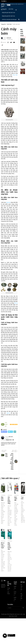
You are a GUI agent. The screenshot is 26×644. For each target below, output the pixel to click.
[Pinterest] (11, 440)
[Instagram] (12, 440)
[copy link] (2, 45)
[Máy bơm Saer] (3, 488)
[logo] (6, 7)
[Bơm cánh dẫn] (16, 488)
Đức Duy (9, 38)
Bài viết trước (4, 451)
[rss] (6, 1)
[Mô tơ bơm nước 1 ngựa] (3, 534)
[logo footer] (3, 581)
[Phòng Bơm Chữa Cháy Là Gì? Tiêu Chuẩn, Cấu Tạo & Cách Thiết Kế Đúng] (23, 71)
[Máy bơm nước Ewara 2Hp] (10, 534)
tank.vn (8, 413)
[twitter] (3, 1)
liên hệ (16, 303)
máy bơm (15, 75)
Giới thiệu (8, 593)
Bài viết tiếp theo (15, 451)
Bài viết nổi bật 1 (21, 588)
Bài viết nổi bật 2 (21, 597)
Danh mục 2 (15, 594)
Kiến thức (11, 9)
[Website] (8, 440)
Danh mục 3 (15, 599)
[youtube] (4, 1)
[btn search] (23, 608)
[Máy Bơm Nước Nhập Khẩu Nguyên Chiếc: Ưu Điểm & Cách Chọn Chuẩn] (23, 64)
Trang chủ (4, 9)
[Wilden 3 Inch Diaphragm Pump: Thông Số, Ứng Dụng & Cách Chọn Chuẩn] (23, 56)
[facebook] (1, 1)
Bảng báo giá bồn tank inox (8, 16)
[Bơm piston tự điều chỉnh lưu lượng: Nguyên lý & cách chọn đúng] (23, 41)
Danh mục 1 (15, 588)
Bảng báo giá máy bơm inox (8, 13)
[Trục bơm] (23, 488)
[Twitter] (9, 440)
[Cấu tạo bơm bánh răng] (10, 488)
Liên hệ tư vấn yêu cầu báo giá (9, 19)
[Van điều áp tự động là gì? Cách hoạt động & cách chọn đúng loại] (23, 49)
